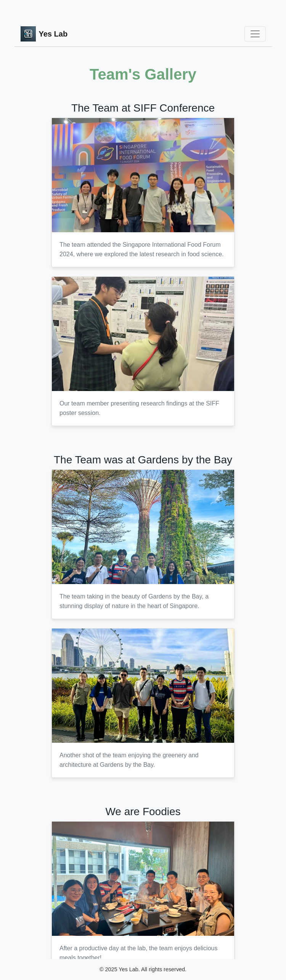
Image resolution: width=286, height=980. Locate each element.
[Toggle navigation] (255, 34)
